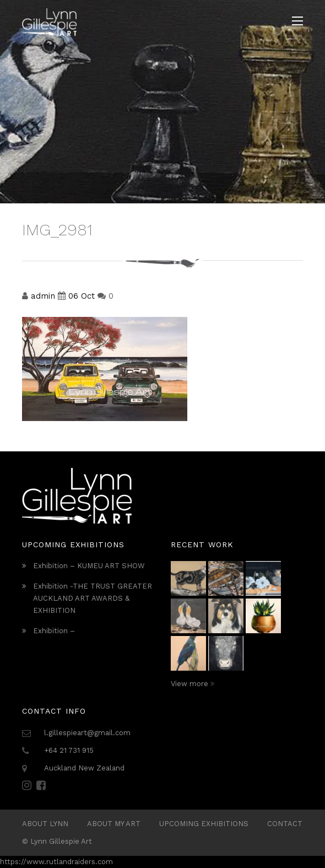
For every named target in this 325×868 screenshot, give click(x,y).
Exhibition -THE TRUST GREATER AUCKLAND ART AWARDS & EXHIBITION (93, 598)
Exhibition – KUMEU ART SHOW (89, 566)
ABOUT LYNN (45, 824)
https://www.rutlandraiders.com (56, 862)
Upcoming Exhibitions (204, 824)
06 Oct (82, 296)
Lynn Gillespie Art (61, 841)
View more (193, 684)
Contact (285, 824)
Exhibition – (54, 631)
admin (43, 296)
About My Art (114, 824)
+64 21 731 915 (69, 750)
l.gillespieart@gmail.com (87, 733)
